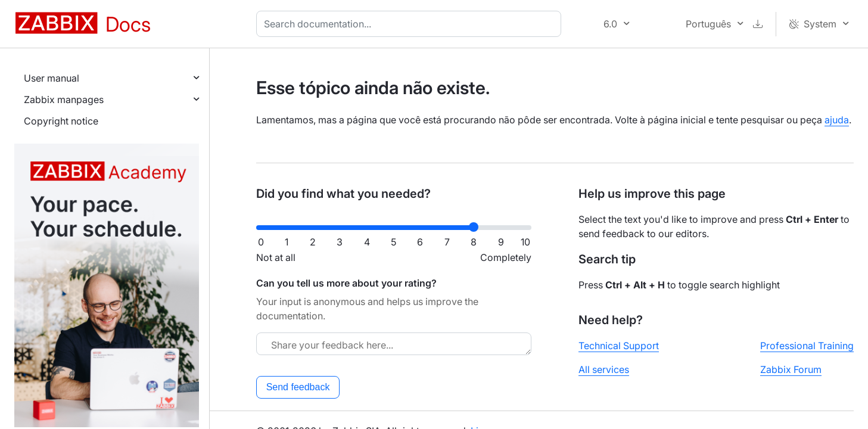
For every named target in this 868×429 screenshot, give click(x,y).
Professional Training (807, 346)
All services (604, 369)
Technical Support (619, 346)
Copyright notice (61, 121)
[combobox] (411, 24)
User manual (52, 78)
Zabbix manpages (64, 100)
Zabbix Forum (791, 369)
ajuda (837, 120)
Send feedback (298, 387)
